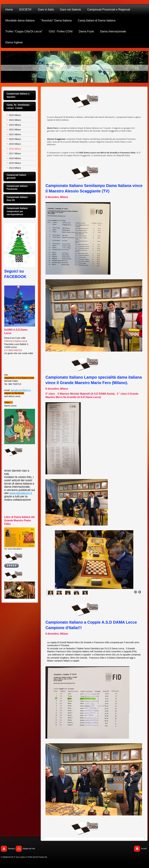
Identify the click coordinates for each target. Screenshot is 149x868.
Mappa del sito (29, 849)
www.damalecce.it (21, 493)
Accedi (144, 849)
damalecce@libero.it (21, 390)
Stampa (11, 849)
